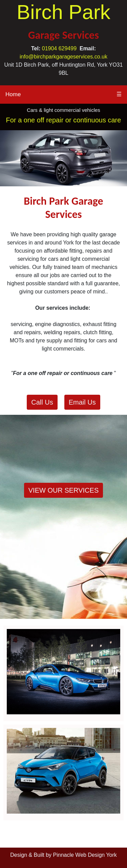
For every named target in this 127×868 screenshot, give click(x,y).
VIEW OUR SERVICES (63, 490)
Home (13, 94)
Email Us (82, 402)
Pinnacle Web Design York (85, 855)
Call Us (42, 402)
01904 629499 (59, 48)
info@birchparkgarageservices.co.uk (63, 57)
